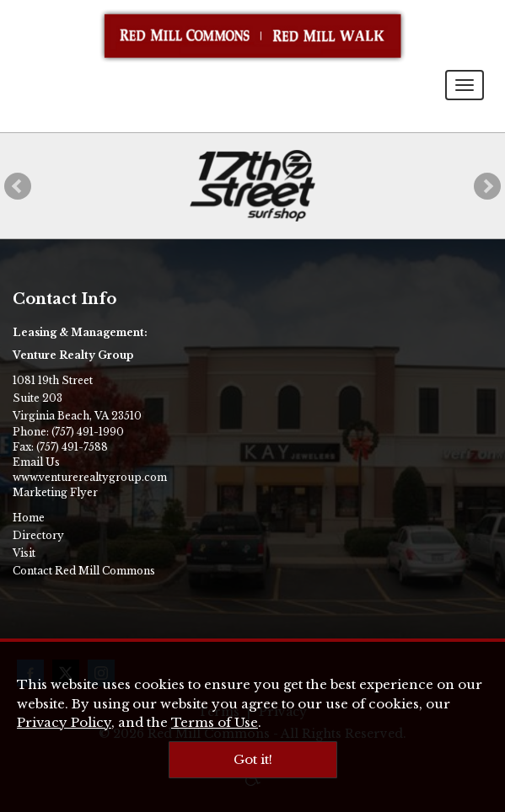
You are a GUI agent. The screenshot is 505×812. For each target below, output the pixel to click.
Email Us (36, 462)
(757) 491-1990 (88, 432)
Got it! (253, 759)
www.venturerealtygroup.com (90, 477)
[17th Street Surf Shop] (252, 186)
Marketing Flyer (55, 492)
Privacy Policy (64, 722)
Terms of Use (215, 722)
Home (29, 518)
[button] (18, 186)
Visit (24, 553)
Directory (38, 535)
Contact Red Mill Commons (84, 571)
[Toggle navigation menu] (465, 85)
